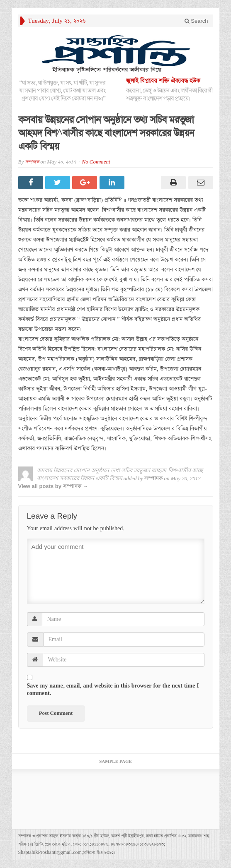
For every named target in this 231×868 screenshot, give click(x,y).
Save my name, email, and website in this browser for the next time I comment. (113, 690)
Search (196, 21)
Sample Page (115, 762)
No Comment (96, 162)
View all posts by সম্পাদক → (53, 486)
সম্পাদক (32, 162)
